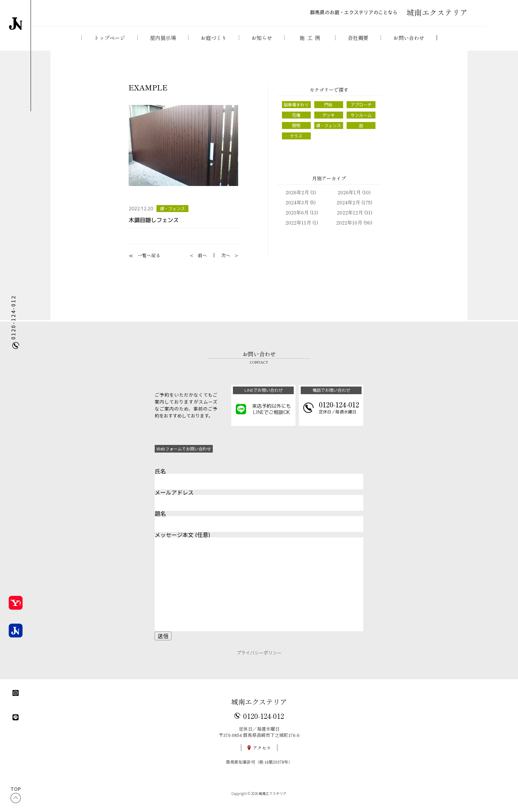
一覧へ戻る (149, 261)
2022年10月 (349, 230)
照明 (296, 132)
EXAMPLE (148, 93)
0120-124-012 (264, 722)
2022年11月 (298, 230)
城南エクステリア (259, 708)
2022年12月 (350, 220)
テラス (296, 144)
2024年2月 (348, 210)
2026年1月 (349, 200)
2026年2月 (297, 200)
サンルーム (361, 121)
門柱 (329, 110)
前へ (202, 261)
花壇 (296, 121)
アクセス (262, 754)
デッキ (329, 121)
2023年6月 (297, 220)
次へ (226, 261)
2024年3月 (297, 210)
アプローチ (361, 110)
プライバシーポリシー (259, 659)
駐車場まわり (296, 110)
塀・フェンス (173, 214)
